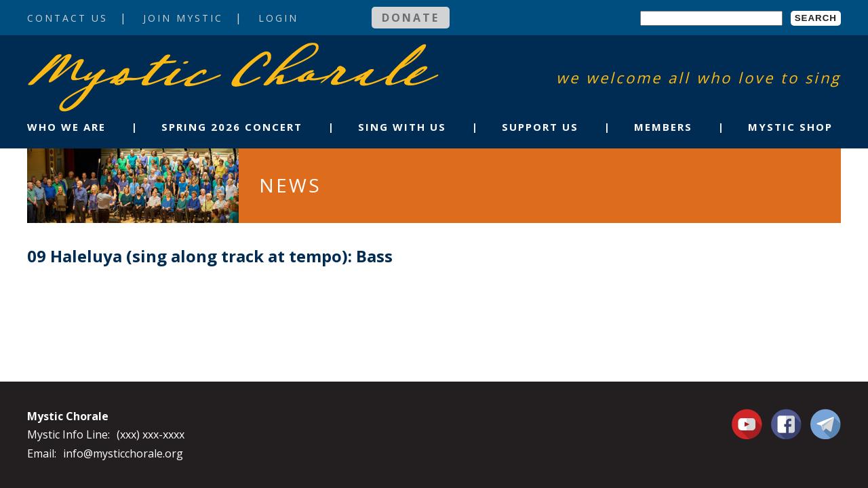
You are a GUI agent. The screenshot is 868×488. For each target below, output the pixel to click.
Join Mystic (183, 18)
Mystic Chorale (105, 57)
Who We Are (66, 127)
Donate (411, 18)
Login (278, 18)
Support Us (540, 127)
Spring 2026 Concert (232, 127)
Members (663, 127)
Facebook (786, 416)
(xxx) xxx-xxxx (151, 434)
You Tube (749, 424)
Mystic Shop (790, 127)
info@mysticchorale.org (123, 453)
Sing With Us (402, 127)
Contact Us (67, 18)
